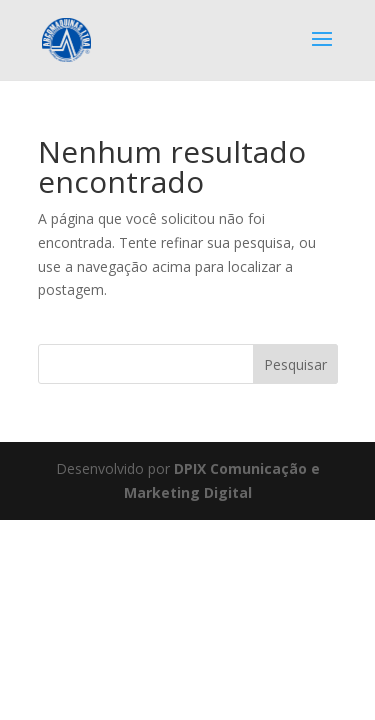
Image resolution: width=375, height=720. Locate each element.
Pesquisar (295, 364)
